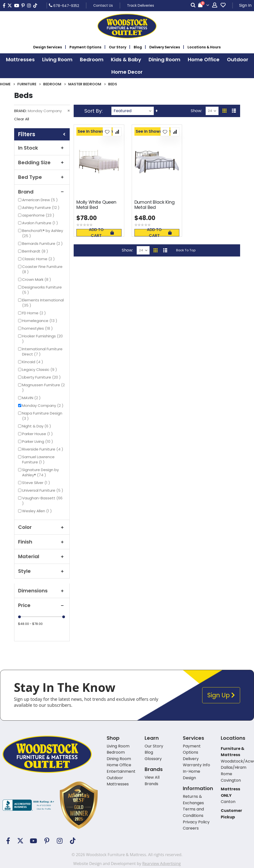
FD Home (35, 313)
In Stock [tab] (42, 148)
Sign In (245, 5)
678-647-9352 (64, 5)
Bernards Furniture (43, 243)
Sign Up (221, 695)
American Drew (41, 200)
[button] (107, 132)
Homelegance (40, 321)
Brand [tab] (42, 192)
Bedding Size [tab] (42, 162)
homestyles (38, 328)
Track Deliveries (141, 5)
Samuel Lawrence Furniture (38, 459)
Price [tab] (42, 605)
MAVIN (32, 398)
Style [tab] (42, 571)
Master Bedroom (85, 84)
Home (5, 84)
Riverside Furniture (43, 449)
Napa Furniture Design (42, 416)
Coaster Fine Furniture (42, 269)
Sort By (93, 111)
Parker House (38, 434)
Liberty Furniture (42, 377)
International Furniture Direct (42, 352)
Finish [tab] (42, 542)
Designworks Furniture (42, 290)
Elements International (43, 303)
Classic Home (39, 259)
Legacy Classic (40, 370)
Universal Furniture (43, 490)
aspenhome (39, 215)
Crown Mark (37, 279)
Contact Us (103, 5)
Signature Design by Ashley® (40, 472)
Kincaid (33, 362)
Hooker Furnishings (42, 339)
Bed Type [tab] (42, 177)
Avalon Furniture (41, 223)
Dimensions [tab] (42, 591)
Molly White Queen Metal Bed (96, 205)
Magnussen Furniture (43, 387)
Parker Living (38, 441)
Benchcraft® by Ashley (43, 233)
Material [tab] (42, 556)
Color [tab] (42, 527)
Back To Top (186, 250)
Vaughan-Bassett (42, 501)
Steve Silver (37, 483)
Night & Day (37, 426)
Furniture (27, 84)
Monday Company (43, 405)
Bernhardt (36, 251)
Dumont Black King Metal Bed (155, 205)
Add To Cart (101, 233)
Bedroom (52, 84)
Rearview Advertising (161, 864)
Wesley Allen (38, 511)
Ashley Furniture (41, 208)
